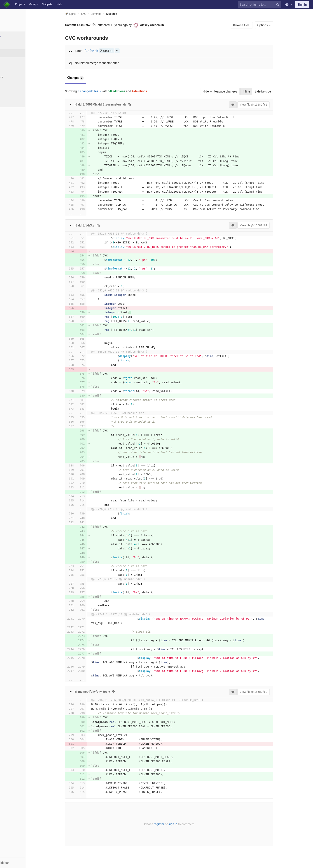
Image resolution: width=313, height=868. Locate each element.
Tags (12, 69)
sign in (184, 824)
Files (12, 45)
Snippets (47, 4)
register (170, 824)
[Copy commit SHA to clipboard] (105, 25)
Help (59, 4)
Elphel (82, 14)
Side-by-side (274, 91)
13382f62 (122, 14)
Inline (258, 91)
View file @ (265, 105)
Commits (15, 53)
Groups (34, 4)
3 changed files (101, 91)
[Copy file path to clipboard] (141, 104)
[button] (24, 863)
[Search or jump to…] (260, 5)
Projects (20, 4)
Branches (15, 61)
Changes (87, 78)
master (118, 51)
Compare (15, 93)
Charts (13, 101)
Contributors (17, 77)
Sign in (302, 5)
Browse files (253, 25)
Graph (13, 85)
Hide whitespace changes (231, 91)
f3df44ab (102, 51)
